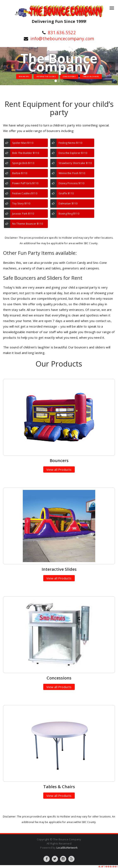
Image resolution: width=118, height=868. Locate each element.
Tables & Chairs (91, 76)
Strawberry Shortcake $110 (75, 163)
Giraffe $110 (66, 193)
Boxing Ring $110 (69, 214)
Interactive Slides (46, 76)
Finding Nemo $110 (70, 143)
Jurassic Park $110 (23, 214)
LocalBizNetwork (67, 848)
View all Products (59, 469)
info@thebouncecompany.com (62, 39)
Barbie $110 (20, 173)
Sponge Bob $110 (23, 163)
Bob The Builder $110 (26, 153)
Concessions (69, 76)
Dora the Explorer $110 (73, 153)
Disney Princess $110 (72, 183)
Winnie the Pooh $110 (72, 173)
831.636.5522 (62, 33)
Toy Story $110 (21, 203)
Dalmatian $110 (68, 203)
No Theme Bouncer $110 (28, 224)
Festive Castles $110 (25, 193)
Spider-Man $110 (23, 143)
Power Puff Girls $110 (25, 183)
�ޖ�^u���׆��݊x (108, 866)
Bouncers (24, 76)
